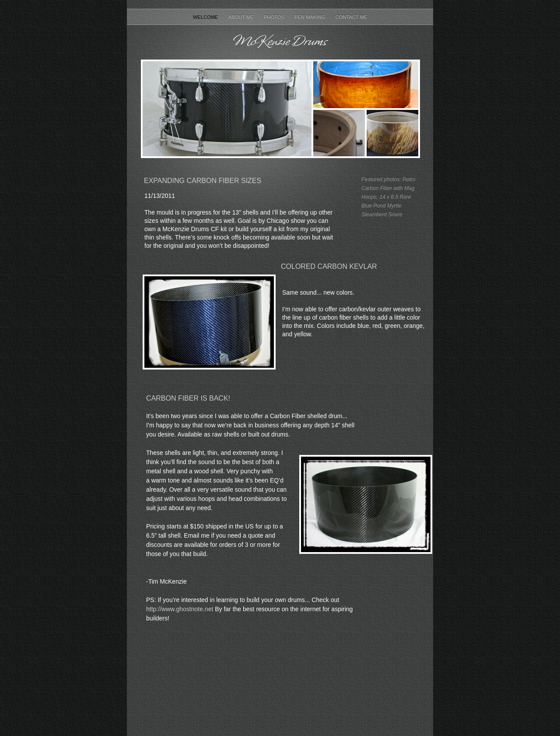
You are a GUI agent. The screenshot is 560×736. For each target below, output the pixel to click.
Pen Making (310, 17)
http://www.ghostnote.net (180, 609)
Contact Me (351, 17)
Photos (275, 17)
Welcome (206, 17)
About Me (242, 17)
